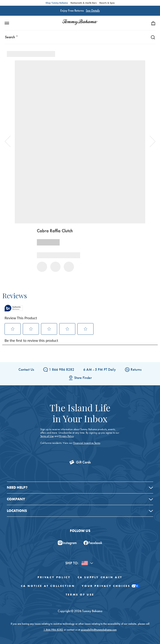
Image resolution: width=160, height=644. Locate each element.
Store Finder (80, 378)
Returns (133, 369)
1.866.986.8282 (53, 630)
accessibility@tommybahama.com (99, 630)
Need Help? (17, 487)
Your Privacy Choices (110, 586)
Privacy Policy (66, 436)
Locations (17, 511)
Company (16, 499)
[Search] (152, 37)
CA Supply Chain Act (100, 577)
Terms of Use (47, 436)
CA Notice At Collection (48, 586)
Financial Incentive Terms (87, 443)
